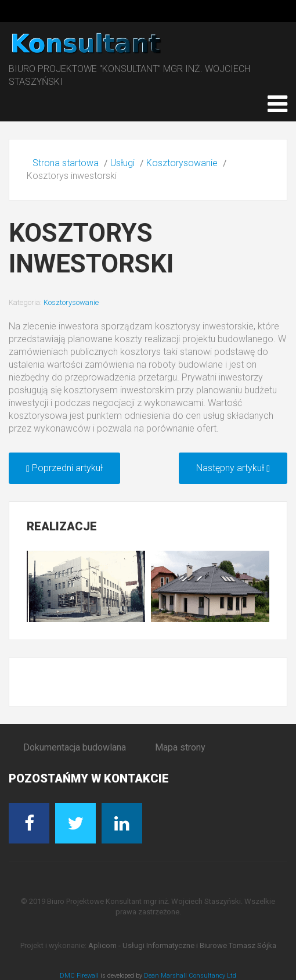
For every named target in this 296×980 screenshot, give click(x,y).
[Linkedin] (122, 823)
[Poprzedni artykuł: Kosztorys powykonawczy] (64, 468)
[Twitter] (75, 823)
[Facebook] (29, 823)
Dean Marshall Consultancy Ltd (190, 976)
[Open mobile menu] (277, 104)
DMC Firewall (79, 976)
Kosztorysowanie (71, 302)
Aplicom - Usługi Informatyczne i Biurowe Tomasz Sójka (182, 945)
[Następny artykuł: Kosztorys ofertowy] (233, 468)
